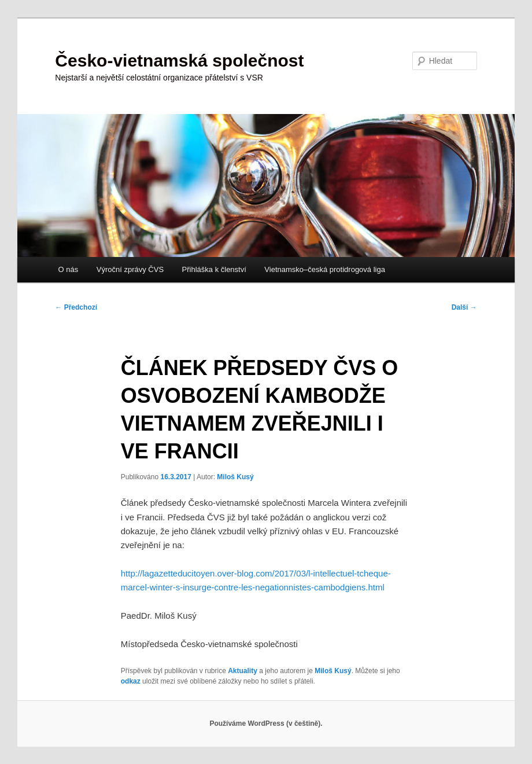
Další (464, 307)
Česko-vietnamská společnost (179, 60)
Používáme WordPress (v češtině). (266, 723)
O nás (69, 269)
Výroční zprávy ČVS (130, 269)
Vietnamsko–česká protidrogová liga (325, 269)
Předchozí (76, 307)
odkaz (131, 681)
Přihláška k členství (214, 269)
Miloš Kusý (235, 477)
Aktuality (243, 671)
